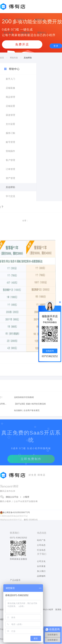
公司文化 (41, 561)
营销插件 (10, 151)
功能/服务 (25, 33)
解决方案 (41, 20)
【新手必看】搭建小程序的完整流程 (30, 404)
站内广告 (41, 540)
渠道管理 (10, 115)
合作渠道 (41, 566)
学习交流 (10, 196)
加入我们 (41, 571)
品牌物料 (41, 576)
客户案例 (8, 33)
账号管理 (10, 142)
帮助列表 (14, 58)
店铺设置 (10, 106)
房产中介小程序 (46, 610)
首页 (6, 20)
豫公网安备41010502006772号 (16, 512)
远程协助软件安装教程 (24, 397)
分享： (25, 221)
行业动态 (41, 550)
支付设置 (10, 124)
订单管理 (10, 169)
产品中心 (22, 20)
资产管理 (10, 178)
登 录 (56, 46)
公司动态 (41, 545)
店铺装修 (10, 88)
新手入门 (10, 79)
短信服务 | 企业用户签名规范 (27, 410)
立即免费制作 (31, 459)
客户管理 (10, 160)
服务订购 (10, 133)
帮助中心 (42, 33)
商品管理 (10, 97)
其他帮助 (10, 187)
